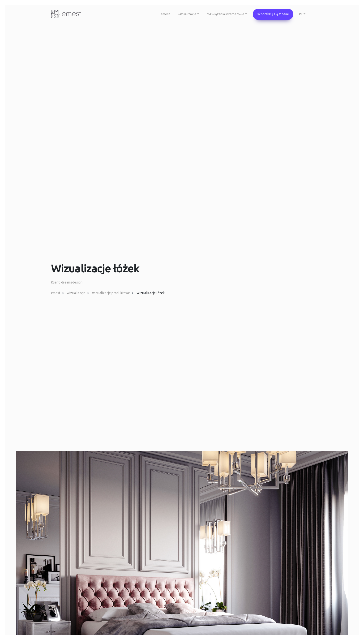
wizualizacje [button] (187, 14)
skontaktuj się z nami (273, 14)
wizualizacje (76, 293)
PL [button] (301, 14)
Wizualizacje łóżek (151, 293)
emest (165, 14)
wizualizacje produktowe (111, 293)
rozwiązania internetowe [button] (226, 14)
